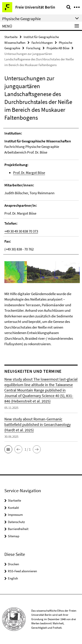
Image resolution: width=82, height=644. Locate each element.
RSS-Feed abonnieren (22, 571)
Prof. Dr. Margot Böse (29, 173)
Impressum (15, 515)
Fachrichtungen (42, 43)
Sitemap (14, 536)
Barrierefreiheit (18, 529)
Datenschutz (16, 522)
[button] (8, 449)
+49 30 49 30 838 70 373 (21, 231)
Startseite (11, 37)
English (13, 578)
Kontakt (13, 508)
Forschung (33, 48)
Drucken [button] (13, 564)
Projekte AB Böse (58, 48)
